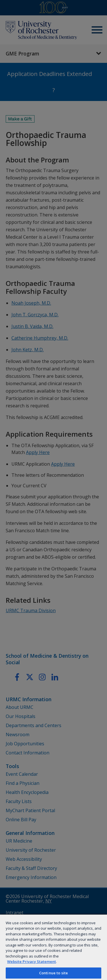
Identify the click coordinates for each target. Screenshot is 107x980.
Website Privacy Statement (32, 962)
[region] (53, 947)
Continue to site (53, 973)
